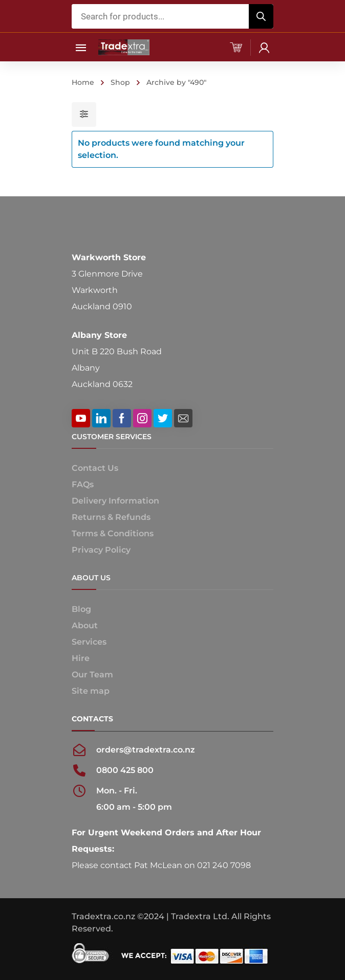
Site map (91, 691)
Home (83, 82)
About (85, 625)
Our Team (92, 675)
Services (89, 642)
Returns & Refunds (111, 517)
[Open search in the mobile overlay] (172, 16)
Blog (81, 609)
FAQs (83, 484)
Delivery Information (115, 501)
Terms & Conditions (113, 533)
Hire (81, 658)
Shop (120, 82)
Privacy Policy (101, 550)
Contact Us (95, 468)
